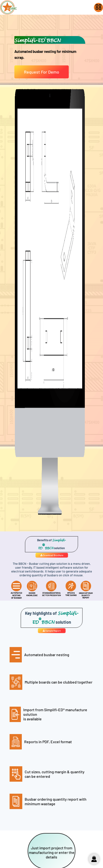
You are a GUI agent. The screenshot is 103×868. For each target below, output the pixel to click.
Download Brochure (51, 555)
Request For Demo (42, 72)
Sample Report (51, 631)
